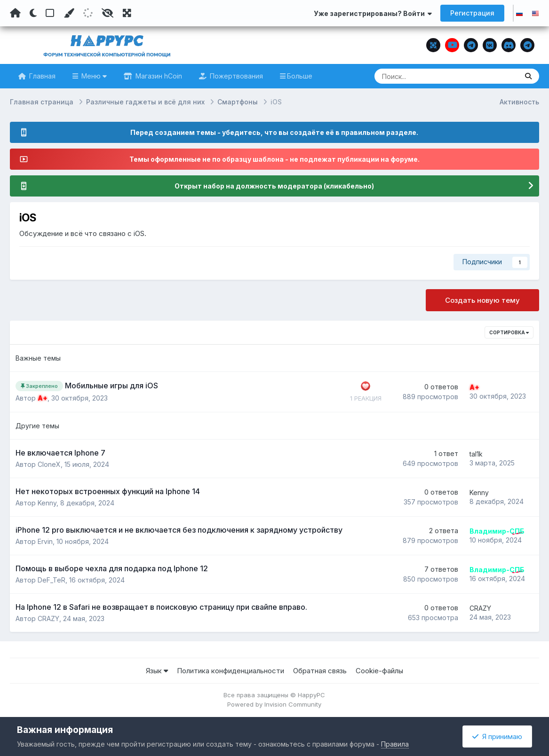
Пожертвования (235, 76)
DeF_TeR (52, 580)
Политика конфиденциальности (231, 671)
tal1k (476, 454)
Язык (157, 671)
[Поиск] (428, 76)
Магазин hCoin (158, 76)
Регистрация (472, 13)
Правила (395, 744)
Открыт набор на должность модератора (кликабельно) (274, 186)
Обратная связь (320, 671)
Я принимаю (497, 736)
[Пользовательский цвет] (69, 13)
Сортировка (509, 332)
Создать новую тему (482, 300)
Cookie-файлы (379, 671)
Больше (300, 76)
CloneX (49, 464)
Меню (93, 76)
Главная (41, 76)
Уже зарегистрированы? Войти (373, 13)
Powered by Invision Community (274, 704)
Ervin (45, 541)
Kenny (47, 503)
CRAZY (48, 618)
